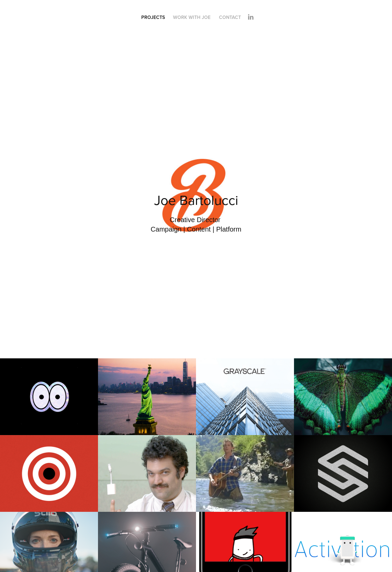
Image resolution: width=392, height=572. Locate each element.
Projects (153, 17)
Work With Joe (192, 17)
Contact (230, 17)
